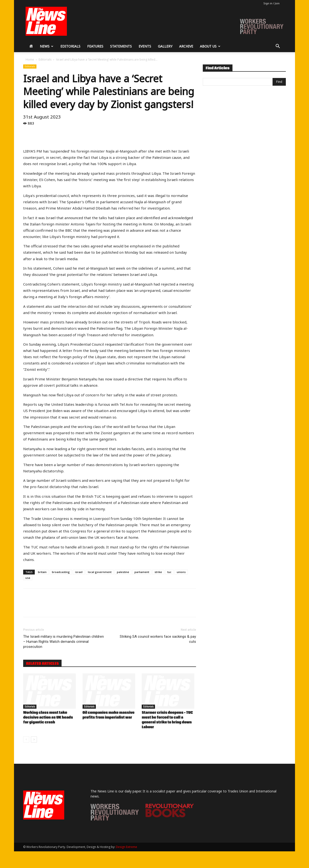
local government (100, 572)
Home (30, 59)
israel (79, 572)
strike (158, 572)
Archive (186, 46)
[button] (278, 47)
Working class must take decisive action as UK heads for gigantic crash (48, 718)
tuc (169, 572)
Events (145, 46)
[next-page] (34, 739)
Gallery (165, 46)
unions (181, 572)
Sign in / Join (271, 3)
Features (95, 46)
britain (42, 572)
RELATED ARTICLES (42, 664)
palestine (123, 572)
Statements (121, 46)
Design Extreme (126, 847)
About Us (210, 46)
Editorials (70, 46)
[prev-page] (26, 739)
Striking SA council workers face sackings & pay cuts (158, 639)
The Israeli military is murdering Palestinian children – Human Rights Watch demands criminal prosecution (63, 642)
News (47, 46)
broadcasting (61, 572)
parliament (142, 572)
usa (28, 578)
